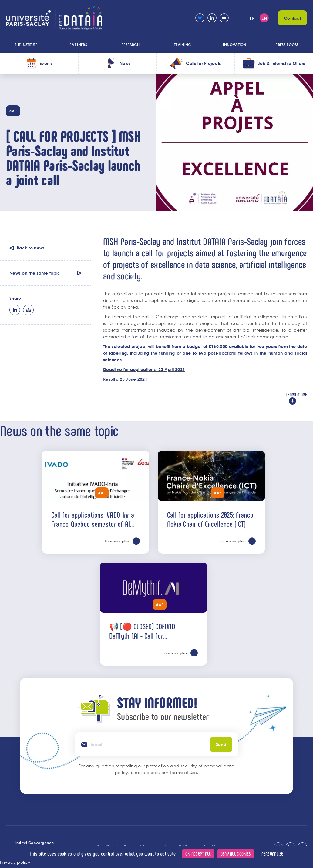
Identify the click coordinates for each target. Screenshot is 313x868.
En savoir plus (117, 541)
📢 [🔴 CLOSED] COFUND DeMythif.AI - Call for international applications (143, 631)
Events (46, 63)
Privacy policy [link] (15, 862)
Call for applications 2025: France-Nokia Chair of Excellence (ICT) (211, 519)
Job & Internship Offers (281, 63)
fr (252, 18)
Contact (292, 18)
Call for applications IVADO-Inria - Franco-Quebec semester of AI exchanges (95, 519)
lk (15, 310)
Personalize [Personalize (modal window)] (272, 854)
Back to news (31, 248)
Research (130, 45)
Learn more (296, 394)
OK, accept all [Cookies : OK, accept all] (198, 854)
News (125, 63)
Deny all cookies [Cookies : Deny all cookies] (236, 854)
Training (183, 45)
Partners (78, 45)
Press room (287, 45)
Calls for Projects (203, 63)
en (264, 18)
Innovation (235, 45)
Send (221, 744)
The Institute (26, 45)
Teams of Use (183, 772)
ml (28, 310)
